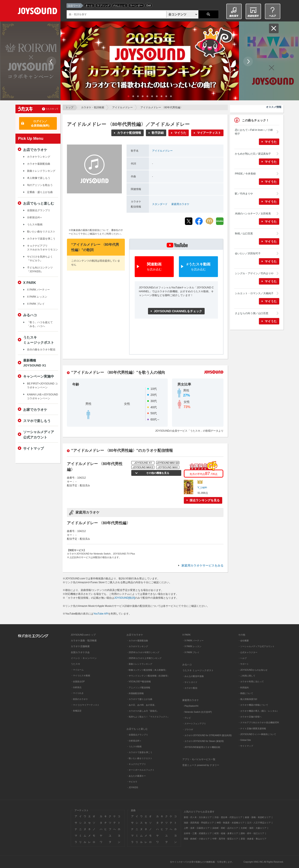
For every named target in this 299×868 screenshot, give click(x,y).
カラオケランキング (39, 157)
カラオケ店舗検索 (80, 646)
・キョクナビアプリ (136, 764)
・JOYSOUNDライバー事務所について (257, 734)
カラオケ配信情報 (129, 133)
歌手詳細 (158, 133)
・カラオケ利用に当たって (251, 682)
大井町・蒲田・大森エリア (254, 828)
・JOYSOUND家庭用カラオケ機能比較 (201, 747)
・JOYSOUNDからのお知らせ (253, 670)
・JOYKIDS (132, 787)
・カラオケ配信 (190, 688)
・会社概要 (243, 641)
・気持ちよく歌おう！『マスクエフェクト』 (148, 717)
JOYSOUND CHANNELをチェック (178, 311)
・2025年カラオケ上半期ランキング (144, 658)
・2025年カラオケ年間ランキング (143, 652)
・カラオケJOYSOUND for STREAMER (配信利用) (207, 735)
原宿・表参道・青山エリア (254, 839)
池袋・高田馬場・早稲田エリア (199, 823)
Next (248, 61)
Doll (149, 6)
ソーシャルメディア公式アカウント (39, 434)
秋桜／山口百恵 (244, 234)
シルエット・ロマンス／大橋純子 (254, 293)
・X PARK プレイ (191, 652)
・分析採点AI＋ (134, 741)
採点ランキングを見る (205, 500)
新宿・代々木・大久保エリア (198, 817)
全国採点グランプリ (39, 210)
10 (171, 96)
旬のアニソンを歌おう (40, 185)
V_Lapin (202, 487)
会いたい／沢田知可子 (248, 253)
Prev (51, 61)
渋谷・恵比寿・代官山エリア (228, 817)
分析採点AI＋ (35, 217)
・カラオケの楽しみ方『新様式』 (143, 711)
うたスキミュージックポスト (39, 340)
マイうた (180, 133)
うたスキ (76, 664)
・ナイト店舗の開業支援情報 (252, 729)
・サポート (243, 664)
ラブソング (103, 6)
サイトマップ (33, 448)
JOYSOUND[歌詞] (125, 598)
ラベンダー (136, 6)
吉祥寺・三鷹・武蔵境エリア (198, 833)
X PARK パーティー (38, 290)
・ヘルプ (242, 658)
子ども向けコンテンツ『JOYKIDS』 (40, 270)
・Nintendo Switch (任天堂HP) (197, 712)
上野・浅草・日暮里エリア (197, 828)
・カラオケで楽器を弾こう (139, 752)
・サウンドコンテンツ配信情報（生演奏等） (148, 676)
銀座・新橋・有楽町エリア (258, 817)
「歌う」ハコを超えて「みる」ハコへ (40, 324)
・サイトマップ (246, 746)
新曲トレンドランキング (41, 171)
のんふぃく (120, 6)
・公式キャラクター (248, 652)
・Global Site (245, 740)
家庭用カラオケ (180, 204)
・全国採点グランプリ (137, 735)
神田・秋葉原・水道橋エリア (231, 823)
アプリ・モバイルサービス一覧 (199, 759)
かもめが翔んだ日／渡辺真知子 (253, 154)
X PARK (30, 283)
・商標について (246, 693)
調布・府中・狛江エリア (252, 833)
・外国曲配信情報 (135, 693)
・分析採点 (76, 687)
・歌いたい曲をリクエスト (139, 758)
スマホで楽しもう (37, 421)
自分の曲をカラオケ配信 (41, 350)
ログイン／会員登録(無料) (40, 123)
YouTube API (101, 614)
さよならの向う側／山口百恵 (252, 313)
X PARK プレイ (36, 304)
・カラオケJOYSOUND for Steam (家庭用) (203, 741)
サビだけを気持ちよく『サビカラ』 (40, 259)
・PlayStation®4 (190, 706)
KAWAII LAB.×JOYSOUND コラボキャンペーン (42, 396)
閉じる (274, 28)
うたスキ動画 (35, 225)
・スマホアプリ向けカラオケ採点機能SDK (259, 723)
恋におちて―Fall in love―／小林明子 (254, 132)
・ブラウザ (188, 730)
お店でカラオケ (35, 150)
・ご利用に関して (247, 676)
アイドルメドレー (122, 107)
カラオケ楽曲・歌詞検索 (84, 640)
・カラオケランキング (137, 646)
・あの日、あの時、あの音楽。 (142, 705)
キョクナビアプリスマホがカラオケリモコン (42, 248)
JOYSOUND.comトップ (83, 635)
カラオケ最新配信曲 (39, 164)
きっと (89, 6)
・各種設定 (76, 711)
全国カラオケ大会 (80, 652)
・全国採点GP (78, 682)
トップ (69, 107)
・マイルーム (77, 670)
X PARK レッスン (37, 297)
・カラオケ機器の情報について (253, 705)
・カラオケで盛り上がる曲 (139, 699)
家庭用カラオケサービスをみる (202, 565)
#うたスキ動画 (198, 267)
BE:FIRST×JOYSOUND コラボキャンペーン (42, 386)
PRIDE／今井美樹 (245, 174)
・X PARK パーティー (193, 641)
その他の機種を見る (157, 473)
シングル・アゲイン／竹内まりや (254, 273)
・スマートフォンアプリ (194, 724)
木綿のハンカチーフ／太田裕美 (253, 214)
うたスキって (52, 109)
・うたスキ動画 (134, 747)
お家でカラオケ (35, 410)
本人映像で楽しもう (39, 178)
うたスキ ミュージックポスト (198, 670)
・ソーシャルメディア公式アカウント (256, 646)
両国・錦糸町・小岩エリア (197, 839)
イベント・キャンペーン (84, 658)
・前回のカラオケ (79, 699)
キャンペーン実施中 (39, 376)
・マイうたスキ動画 (80, 676)
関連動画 (154, 267)
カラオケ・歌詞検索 (93, 107)
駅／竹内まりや (244, 194)
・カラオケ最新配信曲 (137, 641)
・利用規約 (243, 688)
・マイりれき (77, 693)
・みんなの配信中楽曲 (193, 676)
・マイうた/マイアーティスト (85, 705)
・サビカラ (132, 782)
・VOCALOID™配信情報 (139, 682)
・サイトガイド (190, 682)
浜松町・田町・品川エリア (225, 828)
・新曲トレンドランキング (139, 664)
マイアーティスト (209, 133)
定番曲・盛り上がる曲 (40, 192)
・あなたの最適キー (136, 776)
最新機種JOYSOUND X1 (35, 363)
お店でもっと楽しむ (39, 203)
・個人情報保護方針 (248, 699)
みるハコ (30, 315)
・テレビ (187, 718)
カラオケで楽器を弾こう (41, 239)
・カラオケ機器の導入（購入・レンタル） (258, 711)
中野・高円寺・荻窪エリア (225, 839)
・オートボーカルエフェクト (140, 770)
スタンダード (160, 204)
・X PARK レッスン (192, 646)
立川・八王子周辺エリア (259, 823)
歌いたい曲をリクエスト (41, 232)
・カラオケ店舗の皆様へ (250, 717)
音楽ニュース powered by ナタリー (201, 765)
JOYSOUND (38, 12)
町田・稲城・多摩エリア (226, 833)
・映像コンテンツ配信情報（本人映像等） (147, 670)
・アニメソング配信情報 (138, 688)
